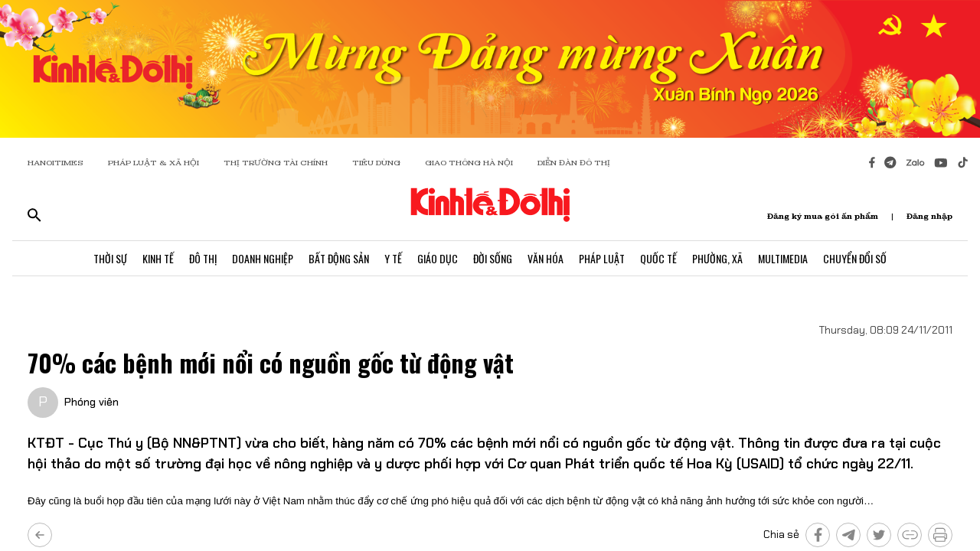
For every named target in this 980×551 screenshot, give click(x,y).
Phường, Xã (717, 258)
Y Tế (393, 258)
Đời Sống (493, 258)
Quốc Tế (658, 258)
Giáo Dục (438, 258)
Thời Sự (110, 258)
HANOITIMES (56, 163)
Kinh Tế (158, 258)
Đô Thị (203, 258)
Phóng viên (91, 402)
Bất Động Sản (339, 258)
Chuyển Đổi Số (855, 258)
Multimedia (783, 258)
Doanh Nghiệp (263, 258)
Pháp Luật (602, 258)
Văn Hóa (546, 258)
